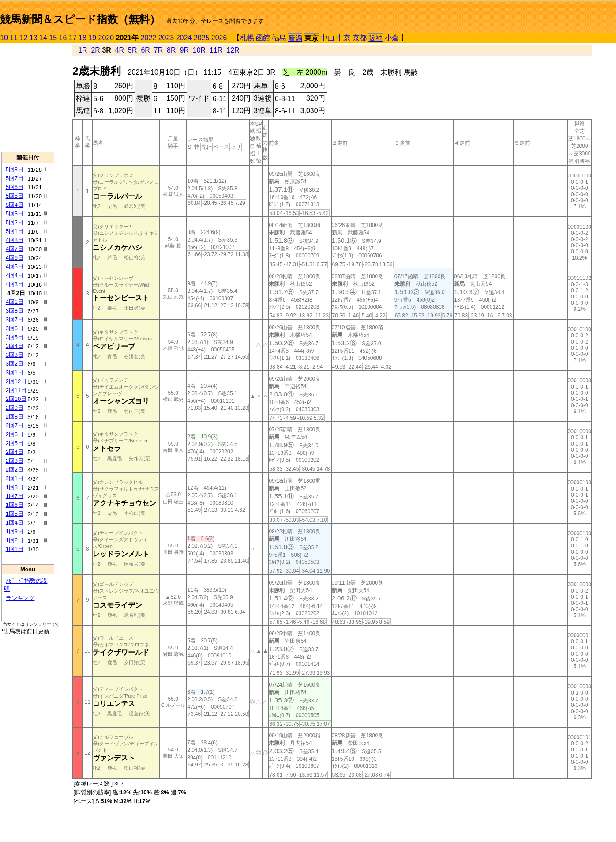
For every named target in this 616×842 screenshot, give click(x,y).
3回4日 (15, 346)
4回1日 (15, 302)
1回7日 (15, 496)
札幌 (247, 38)
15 (53, 38)
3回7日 (15, 319)
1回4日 (15, 523)
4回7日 (15, 249)
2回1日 (15, 478)
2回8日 (15, 417)
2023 (166, 38)
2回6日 (15, 434)
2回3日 (15, 461)
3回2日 (15, 364)
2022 (149, 38)
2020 (106, 38)
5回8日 (15, 169)
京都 (360, 38)
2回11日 (16, 390)
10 (4, 38)
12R (233, 50)
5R (132, 50)
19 (92, 38)
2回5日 (15, 443)
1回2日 (15, 540)
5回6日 (15, 187)
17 (73, 38)
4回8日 (15, 240)
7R (158, 50)
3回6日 (15, 328)
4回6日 (15, 258)
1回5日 (15, 514)
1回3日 (15, 531)
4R (120, 50)
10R (199, 50)
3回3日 (15, 355)
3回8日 (15, 311)
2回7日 (15, 425)
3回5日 (15, 337)
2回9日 (15, 408)
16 (63, 38)
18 (83, 38)
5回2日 (15, 222)
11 (14, 38)
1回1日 (15, 549)
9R (184, 50)
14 (43, 38)
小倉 (392, 38)
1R (83, 50)
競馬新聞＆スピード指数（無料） (80, 19)
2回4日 (15, 452)
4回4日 (15, 275)
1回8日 (15, 487)
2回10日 (16, 399)
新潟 (295, 38)
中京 (343, 38)
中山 (327, 38)
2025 (202, 38)
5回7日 (15, 178)
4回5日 (15, 266)
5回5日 (15, 196)
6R (145, 50)
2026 (219, 38)
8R (171, 50)
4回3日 (15, 284)
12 (24, 38)
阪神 (376, 38)
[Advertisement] (28, 98)
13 (34, 38)
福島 (279, 38)
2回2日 (15, 470)
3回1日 (15, 372)
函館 (263, 38)
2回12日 (16, 381)
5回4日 (15, 205)
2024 (184, 38)
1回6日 (15, 505)
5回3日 (15, 213)
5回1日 (15, 231)
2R (95, 50)
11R (216, 50)
